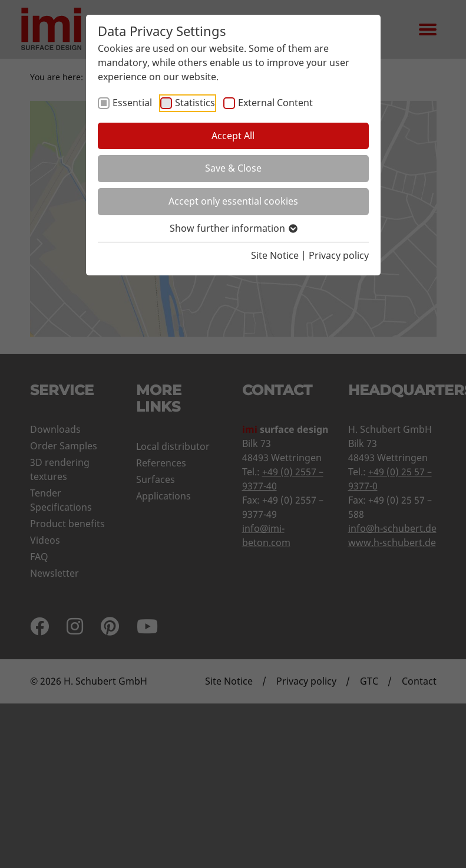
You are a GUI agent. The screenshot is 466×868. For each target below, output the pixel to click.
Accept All (233, 136)
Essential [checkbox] (132, 103)
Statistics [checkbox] (195, 103)
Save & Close (233, 168)
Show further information (233, 228)
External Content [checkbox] (275, 103)
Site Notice (275, 255)
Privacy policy (339, 255)
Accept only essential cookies (233, 201)
